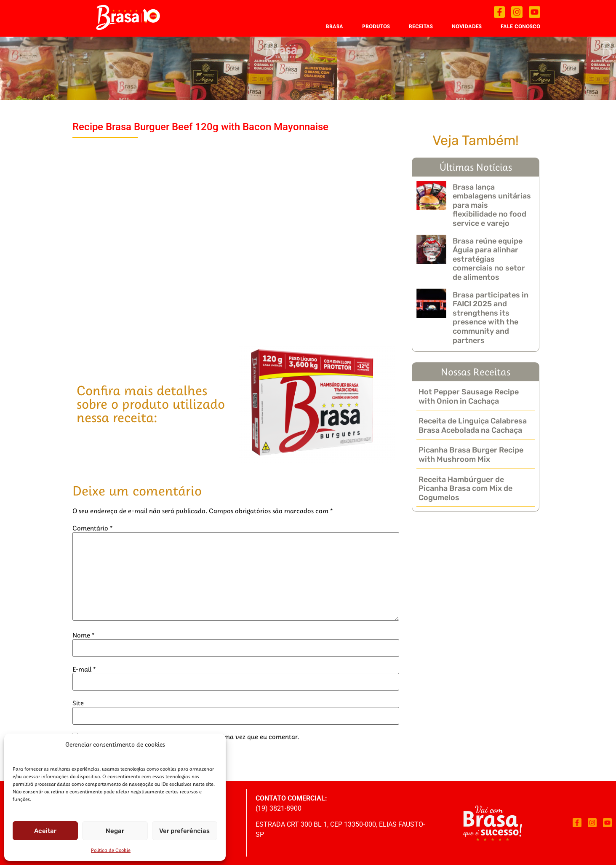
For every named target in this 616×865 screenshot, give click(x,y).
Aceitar (45, 831)
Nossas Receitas (476, 372)
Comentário (93, 528)
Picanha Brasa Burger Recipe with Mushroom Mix (471, 455)
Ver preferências (184, 831)
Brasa (335, 26)
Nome (84, 635)
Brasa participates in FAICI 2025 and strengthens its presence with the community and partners (491, 318)
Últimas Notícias (476, 167)
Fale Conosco (520, 26)
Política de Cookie (111, 850)
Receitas (421, 26)
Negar (115, 831)
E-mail (84, 669)
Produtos (376, 26)
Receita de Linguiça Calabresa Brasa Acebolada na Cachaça (473, 426)
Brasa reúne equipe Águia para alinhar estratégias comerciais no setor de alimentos (489, 259)
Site (78, 703)
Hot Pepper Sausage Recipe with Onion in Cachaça (469, 396)
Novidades (467, 26)
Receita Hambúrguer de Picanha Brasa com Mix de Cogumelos (465, 489)
